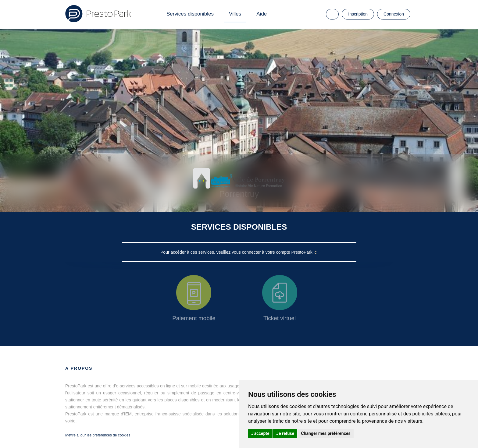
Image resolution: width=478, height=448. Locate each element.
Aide (262, 14)
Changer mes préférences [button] (326, 433)
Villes (235, 14)
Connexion (394, 14)
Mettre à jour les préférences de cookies (98, 435)
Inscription (358, 14)
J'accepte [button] (260, 433)
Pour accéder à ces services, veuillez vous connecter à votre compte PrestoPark (237, 252)
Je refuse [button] (285, 433)
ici (316, 252)
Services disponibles (190, 14)
